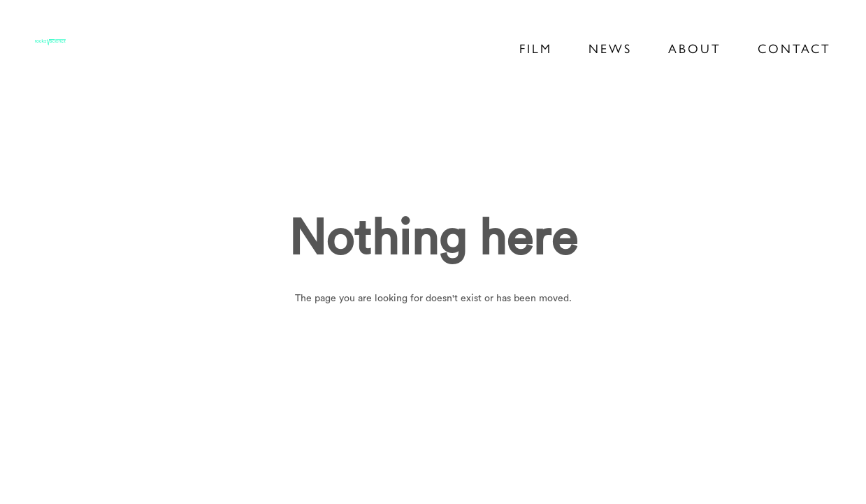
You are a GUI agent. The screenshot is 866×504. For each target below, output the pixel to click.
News (610, 49)
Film (536, 49)
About (695, 49)
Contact (794, 49)
